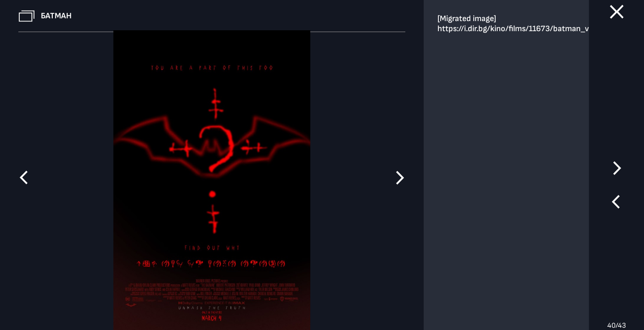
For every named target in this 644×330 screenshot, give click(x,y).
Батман (56, 16)
